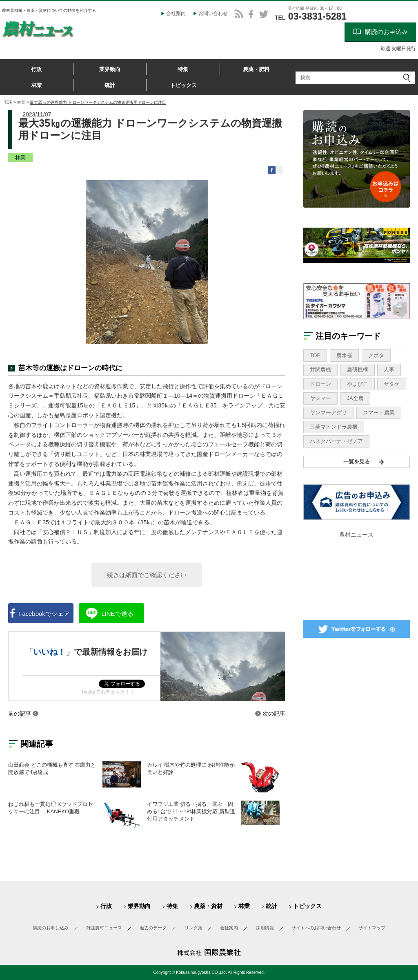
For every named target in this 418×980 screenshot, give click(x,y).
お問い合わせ (213, 13)
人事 (389, 370)
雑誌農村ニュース (104, 928)
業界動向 (110, 69)
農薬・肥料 (256, 69)
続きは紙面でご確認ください (147, 575)
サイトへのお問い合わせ (316, 928)
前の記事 (20, 714)
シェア (44, 614)
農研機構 (358, 370)
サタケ (392, 384)
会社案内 (176, 13)
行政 (36, 69)
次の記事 (274, 714)
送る (117, 614)
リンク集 (193, 928)
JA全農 (355, 398)
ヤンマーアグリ (328, 413)
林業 (37, 85)
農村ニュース (356, 535)
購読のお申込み (386, 32)
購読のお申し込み (51, 928)
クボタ (376, 355)
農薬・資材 (208, 906)
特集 (183, 69)
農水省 (344, 355)
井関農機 (320, 370)
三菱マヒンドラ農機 (334, 427)
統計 (110, 85)
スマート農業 (379, 413)
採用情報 (265, 928)
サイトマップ (372, 928)
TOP (8, 102)
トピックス (183, 85)
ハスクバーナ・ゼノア (336, 441)
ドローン (320, 384)
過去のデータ (153, 928)
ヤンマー (320, 398)
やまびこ (358, 384)
